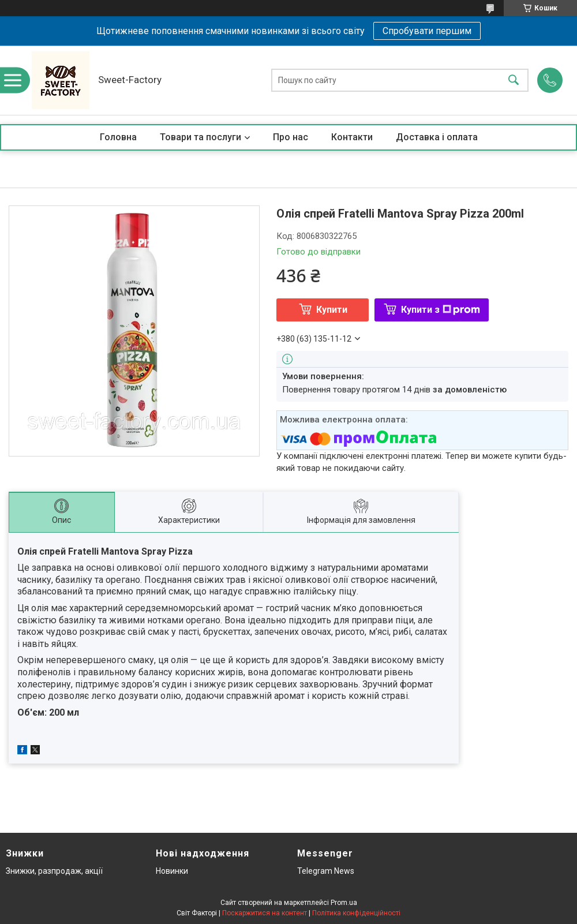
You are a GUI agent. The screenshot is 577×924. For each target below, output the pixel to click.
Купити (332, 310)
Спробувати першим (427, 31)
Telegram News (326, 871)
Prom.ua (344, 903)
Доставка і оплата (437, 137)
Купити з (441, 310)
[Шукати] (514, 81)
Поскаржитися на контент (265, 913)
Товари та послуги (201, 137)
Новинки (172, 871)
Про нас (291, 137)
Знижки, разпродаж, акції (54, 871)
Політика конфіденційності (356, 913)
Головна (118, 137)
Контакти (352, 137)
